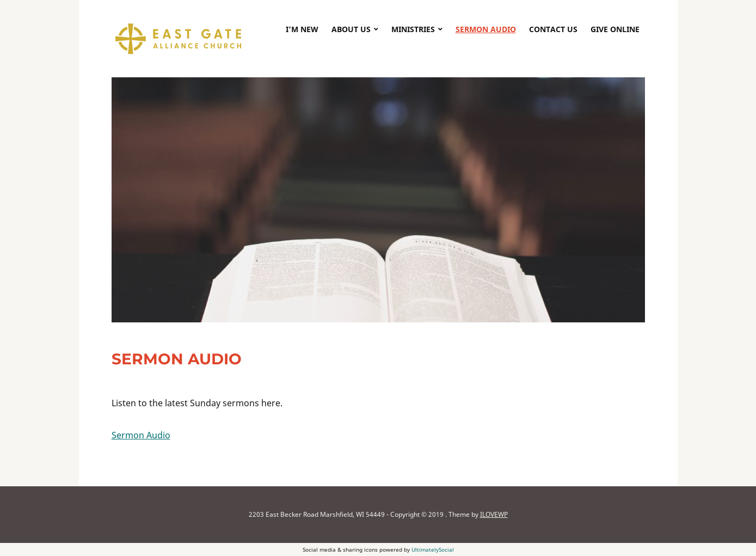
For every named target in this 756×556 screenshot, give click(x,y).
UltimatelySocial (433, 549)
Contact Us (553, 29)
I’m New (302, 29)
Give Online (615, 29)
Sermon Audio (486, 29)
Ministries (413, 29)
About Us (351, 29)
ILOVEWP (494, 514)
